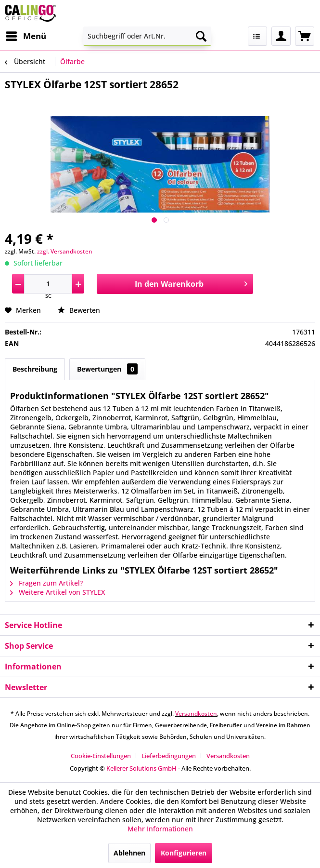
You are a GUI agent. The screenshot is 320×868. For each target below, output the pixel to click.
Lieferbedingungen (169, 756)
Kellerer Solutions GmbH (141, 768)
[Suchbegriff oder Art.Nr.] (147, 36)
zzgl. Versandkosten (65, 251)
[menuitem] (26, 36)
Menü (26, 35)
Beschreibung (35, 369)
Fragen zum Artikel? (46, 583)
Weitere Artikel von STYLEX (58, 592)
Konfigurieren (184, 853)
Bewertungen (107, 369)
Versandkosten (196, 714)
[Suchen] (201, 36)
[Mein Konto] (281, 36)
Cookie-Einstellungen (101, 756)
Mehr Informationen (160, 829)
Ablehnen (129, 853)
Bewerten (79, 310)
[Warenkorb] (305, 36)
